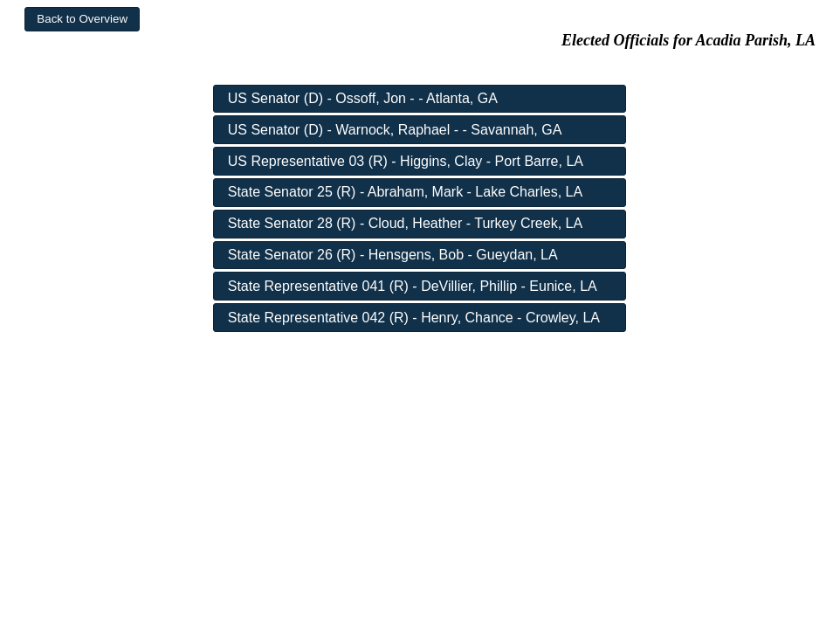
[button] (82, 19)
